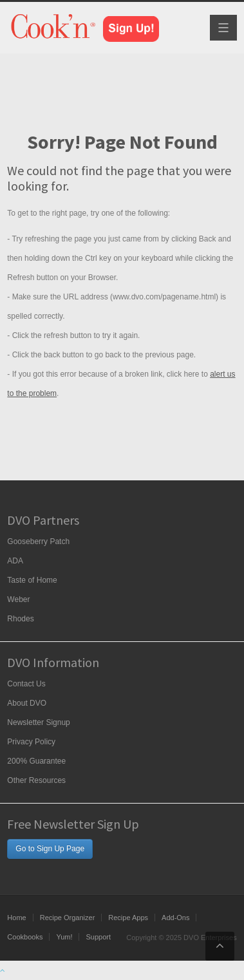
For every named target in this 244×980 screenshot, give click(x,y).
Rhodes (20, 619)
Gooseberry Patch (38, 542)
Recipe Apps (128, 918)
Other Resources (36, 780)
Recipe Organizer (68, 918)
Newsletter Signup (38, 722)
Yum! (64, 937)
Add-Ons (175, 918)
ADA (15, 561)
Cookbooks (25, 937)
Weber (18, 599)
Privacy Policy (31, 742)
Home (16, 918)
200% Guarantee (36, 761)
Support (98, 937)
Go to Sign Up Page (50, 849)
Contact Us (26, 684)
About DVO (27, 703)
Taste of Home (32, 580)
